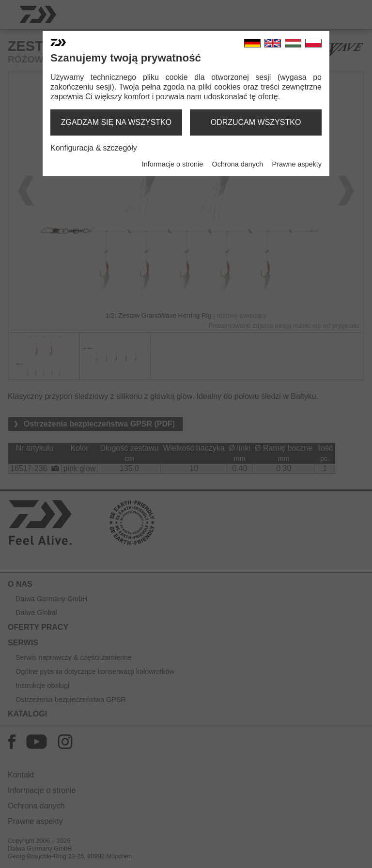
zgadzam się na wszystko (116, 122)
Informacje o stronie (172, 164)
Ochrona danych (238, 164)
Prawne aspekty (297, 164)
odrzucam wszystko (256, 122)
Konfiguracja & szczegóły (94, 148)
